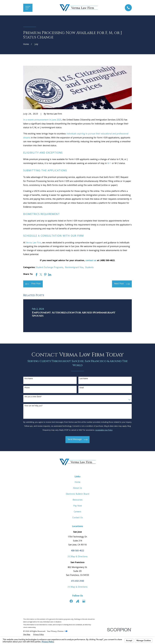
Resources (78, 500)
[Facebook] (71, 601)
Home (77, 482)
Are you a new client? (33, 397)
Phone (27, 388)
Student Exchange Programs (49, 268)
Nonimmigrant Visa (74, 268)
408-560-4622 (77, 551)
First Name (29, 379)
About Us (77, 488)
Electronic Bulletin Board (77, 494)
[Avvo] (77, 601)
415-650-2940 (77, 581)
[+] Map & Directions (78, 557)
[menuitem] (27, 635)
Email (82, 388)
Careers (77, 512)
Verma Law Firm (33, 243)
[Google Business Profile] (84, 601)
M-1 (109, 164)
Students (89, 268)
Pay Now (78, 506)
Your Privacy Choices (57, 631)
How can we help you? (33, 406)
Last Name (84, 379)
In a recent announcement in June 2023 (42, 120)
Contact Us (78, 518)
